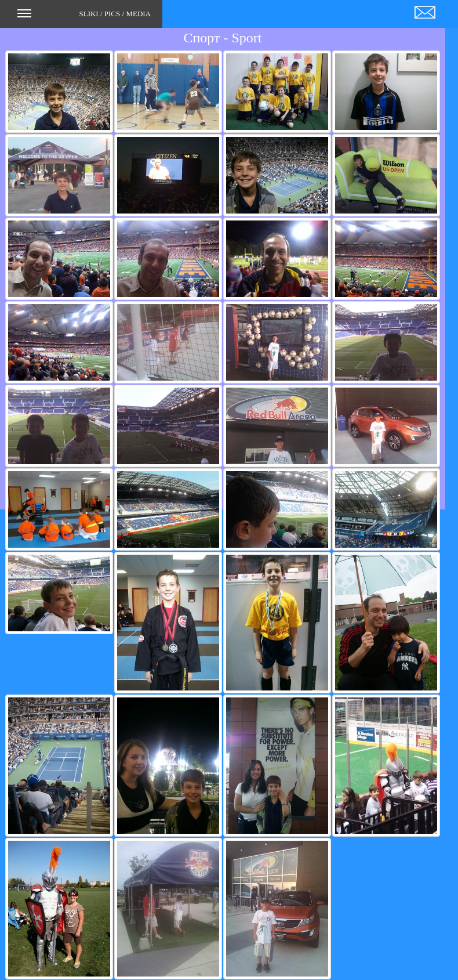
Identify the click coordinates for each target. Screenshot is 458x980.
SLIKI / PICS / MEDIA (84, 17)
